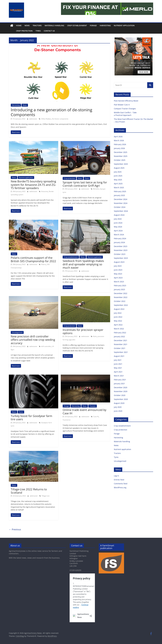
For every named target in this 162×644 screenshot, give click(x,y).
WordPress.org (120, 487)
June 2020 (118, 411)
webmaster (33, 119)
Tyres (32, 31)
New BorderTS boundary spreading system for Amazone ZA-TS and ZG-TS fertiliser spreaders (33, 185)
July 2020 (118, 407)
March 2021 (119, 376)
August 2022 (119, 309)
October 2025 (120, 160)
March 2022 (119, 329)
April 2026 (118, 137)
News (27, 25)
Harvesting (105, 25)
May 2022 (118, 321)
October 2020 (120, 395)
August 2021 (119, 356)
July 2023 (118, 266)
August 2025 (119, 168)
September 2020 (121, 399)
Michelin (96, 189)
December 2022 (121, 293)
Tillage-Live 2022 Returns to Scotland (29, 491)
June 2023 (118, 270)
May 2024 (118, 227)
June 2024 (118, 223)
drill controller (46, 346)
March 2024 (119, 235)
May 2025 (118, 180)
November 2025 (121, 156)
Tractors (37, 25)
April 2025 (118, 184)
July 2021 (118, 360)
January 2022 (119, 336)
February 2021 (120, 380)
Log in (116, 476)
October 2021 (120, 348)
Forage (93, 25)
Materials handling (54, 25)
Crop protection (19, 31)
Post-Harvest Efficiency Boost (126, 101)
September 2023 (121, 258)
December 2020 (121, 387)
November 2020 (121, 391)
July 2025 (118, 172)
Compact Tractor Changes (125, 109)
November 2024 (121, 203)
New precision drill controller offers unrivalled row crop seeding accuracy (33, 340)
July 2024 (118, 219)
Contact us (44, 31)
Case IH (96, 417)
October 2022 (120, 301)
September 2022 (121, 305)
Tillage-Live (45, 496)
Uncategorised (17, 332)
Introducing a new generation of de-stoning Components (51, 112)
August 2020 (119, 403)
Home (19, 25)
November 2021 (121, 344)
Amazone (44, 191)
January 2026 (119, 148)
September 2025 (121, 164)
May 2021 (118, 368)
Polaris (44, 264)
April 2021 (118, 372)
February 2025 (120, 191)
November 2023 (121, 250)
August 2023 (119, 262)
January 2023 (119, 289)
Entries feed (119, 480)
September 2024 (121, 211)
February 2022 (120, 333)
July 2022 (118, 313)
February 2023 (120, 286)
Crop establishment (77, 25)
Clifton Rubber (46, 119)
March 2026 (119, 140)
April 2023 (118, 278)
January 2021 (119, 384)
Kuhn (95, 336)
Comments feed (121, 484)
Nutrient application (124, 25)
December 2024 (121, 199)
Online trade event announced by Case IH (84, 411)
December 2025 (121, 152)
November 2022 (121, 297)
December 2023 (121, 246)
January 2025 (119, 195)
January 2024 (119, 242)
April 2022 (118, 325)
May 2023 (118, 274)
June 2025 (118, 176)
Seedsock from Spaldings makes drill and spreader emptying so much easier (83, 264)
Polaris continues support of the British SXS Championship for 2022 (33, 259)
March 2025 (119, 187)
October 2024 (120, 207)
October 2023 (120, 254)
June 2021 (118, 364)
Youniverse (67, 420)
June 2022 (118, 317)
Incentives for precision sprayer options (83, 331)
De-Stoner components (60, 119)
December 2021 (121, 340)
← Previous (15, 529)
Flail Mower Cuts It (122, 105)
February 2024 (120, 238)
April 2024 (118, 231)
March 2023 (119, 282)
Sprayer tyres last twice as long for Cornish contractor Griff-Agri (85, 184)
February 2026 (120, 144)
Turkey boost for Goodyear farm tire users (31, 417)
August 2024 (119, 215)
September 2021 (121, 352)
